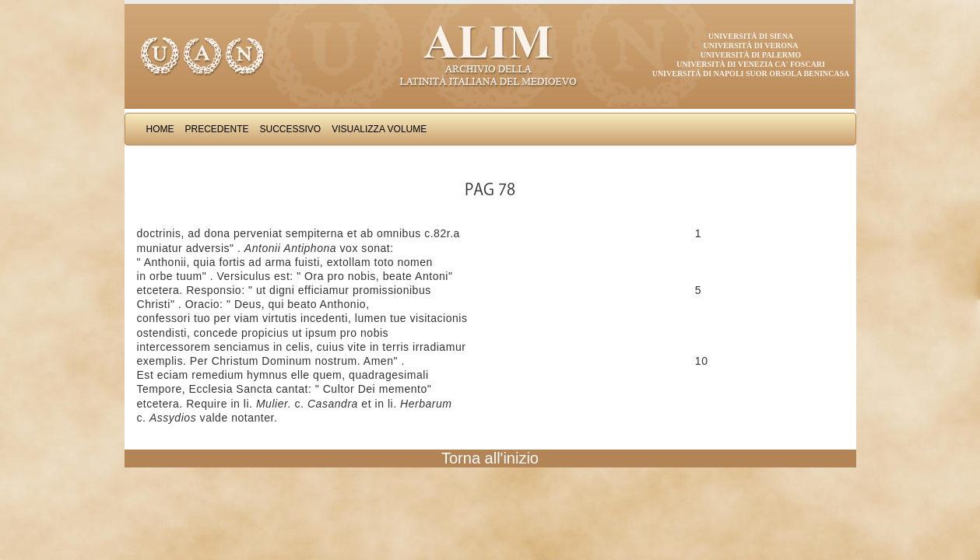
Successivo (291, 129)
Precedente (217, 129)
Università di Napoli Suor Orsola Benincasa (751, 73)
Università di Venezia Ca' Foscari (751, 64)
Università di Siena (751, 36)
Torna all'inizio (490, 458)
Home (160, 129)
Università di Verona (750, 45)
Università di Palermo (751, 55)
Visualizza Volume (379, 129)
